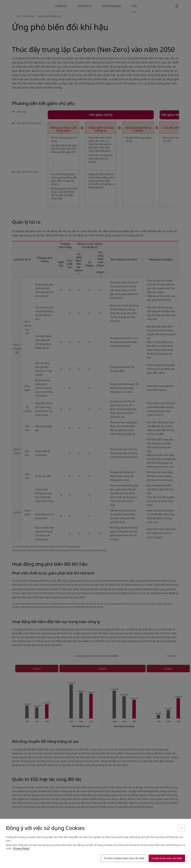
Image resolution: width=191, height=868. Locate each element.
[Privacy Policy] (21, 848)
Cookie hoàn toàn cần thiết (167, 858)
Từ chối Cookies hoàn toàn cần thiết (124, 858)
